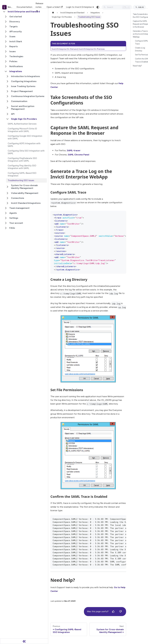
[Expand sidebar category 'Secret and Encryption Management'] (7, 108)
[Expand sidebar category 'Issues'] (6, 51)
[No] (120, 612)
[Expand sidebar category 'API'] (7, 114)
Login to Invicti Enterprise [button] (79, 7)
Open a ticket (55, 7)
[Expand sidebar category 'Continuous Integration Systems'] (7, 96)
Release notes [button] (39, 5)
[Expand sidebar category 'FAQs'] (6, 228)
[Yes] (113, 612)
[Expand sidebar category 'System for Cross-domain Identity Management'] (7, 187)
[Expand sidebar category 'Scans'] (6, 37)
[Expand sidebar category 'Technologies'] (6, 56)
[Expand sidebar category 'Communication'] (7, 101)
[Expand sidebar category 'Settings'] (6, 218)
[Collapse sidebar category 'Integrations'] (6, 71)
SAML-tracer (74, 150)
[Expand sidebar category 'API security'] (6, 32)
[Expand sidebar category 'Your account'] (6, 223)
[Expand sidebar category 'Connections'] (7, 198)
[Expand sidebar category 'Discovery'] (6, 22)
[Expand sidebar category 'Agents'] (6, 213)
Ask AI (139, 7)
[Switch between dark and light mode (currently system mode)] (98, 7)
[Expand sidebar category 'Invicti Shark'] (6, 42)
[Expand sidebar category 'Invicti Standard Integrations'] (7, 203)
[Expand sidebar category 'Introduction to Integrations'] (7, 76)
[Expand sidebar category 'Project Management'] (7, 91)
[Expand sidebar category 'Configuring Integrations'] (7, 81)
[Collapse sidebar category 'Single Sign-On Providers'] (7, 119)
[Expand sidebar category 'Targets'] (6, 27)
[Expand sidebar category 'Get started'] (6, 17)
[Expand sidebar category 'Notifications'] (6, 66)
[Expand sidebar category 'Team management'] (6, 208)
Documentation (24, 7)
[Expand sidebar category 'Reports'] (6, 46)
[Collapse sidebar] (24, 641)
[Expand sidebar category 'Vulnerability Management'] (7, 193)
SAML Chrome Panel (78, 155)
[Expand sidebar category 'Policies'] (6, 61)
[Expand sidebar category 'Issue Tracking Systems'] (7, 86)
